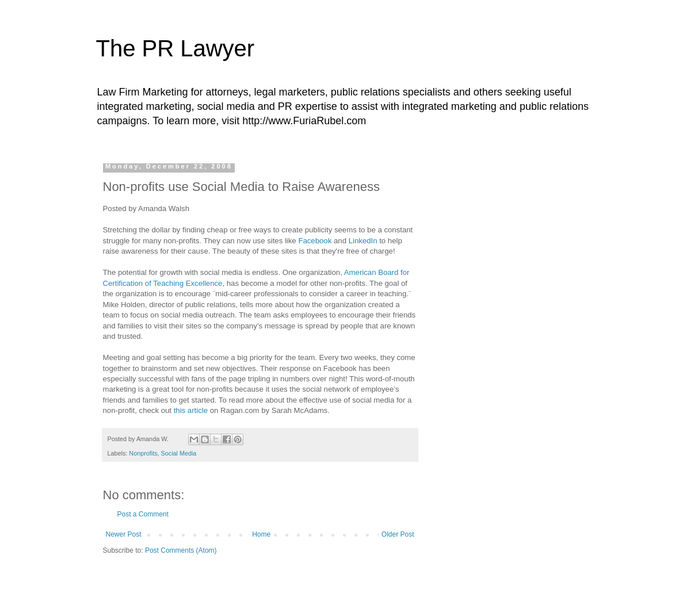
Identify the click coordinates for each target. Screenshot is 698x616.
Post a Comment (143, 514)
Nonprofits (143, 453)
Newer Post (124, 534)
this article (191, 410)
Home (261, 534)
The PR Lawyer (176, 48)
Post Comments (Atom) (181, 550)
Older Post (398, 534)
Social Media (179, 453)
